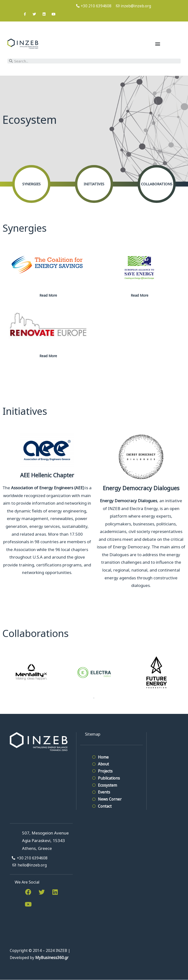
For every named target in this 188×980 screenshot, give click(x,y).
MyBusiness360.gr (52, 958)
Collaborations (157, 184)
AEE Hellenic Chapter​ (47, 475)
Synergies (31, 184)
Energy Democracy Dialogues (141, 488)
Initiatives (94, 184)
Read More (48, 295)
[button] (158, 44)
